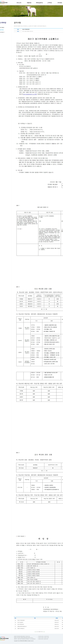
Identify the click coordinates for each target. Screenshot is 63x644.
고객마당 (50, 3)
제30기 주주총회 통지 (21, 620)
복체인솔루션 (39, 3)
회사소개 (19, 3)
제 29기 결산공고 (20, 622)
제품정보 (29, 3)
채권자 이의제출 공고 (21, 628)
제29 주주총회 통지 (21, 624)
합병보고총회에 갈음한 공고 (22, 626)
